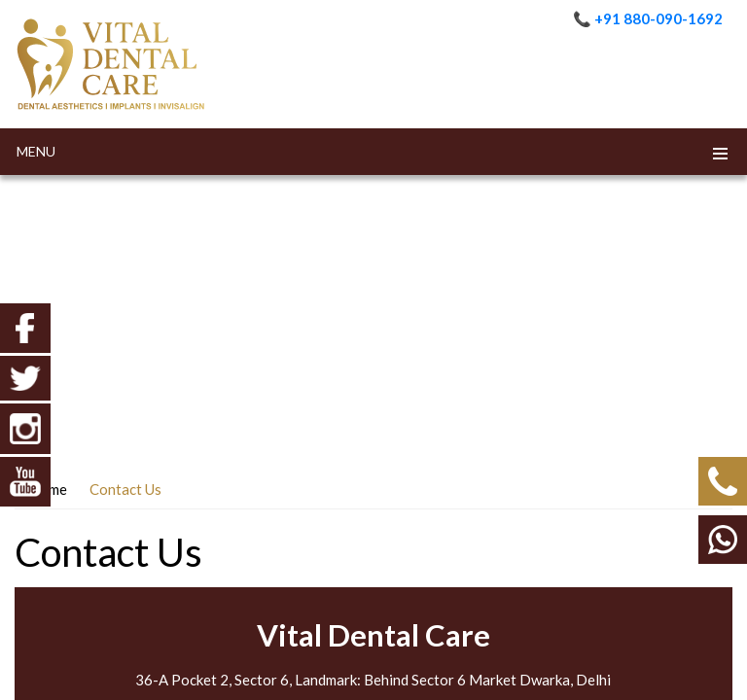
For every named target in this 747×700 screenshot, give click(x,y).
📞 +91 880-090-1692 (648, 18)
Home (48, 489)
